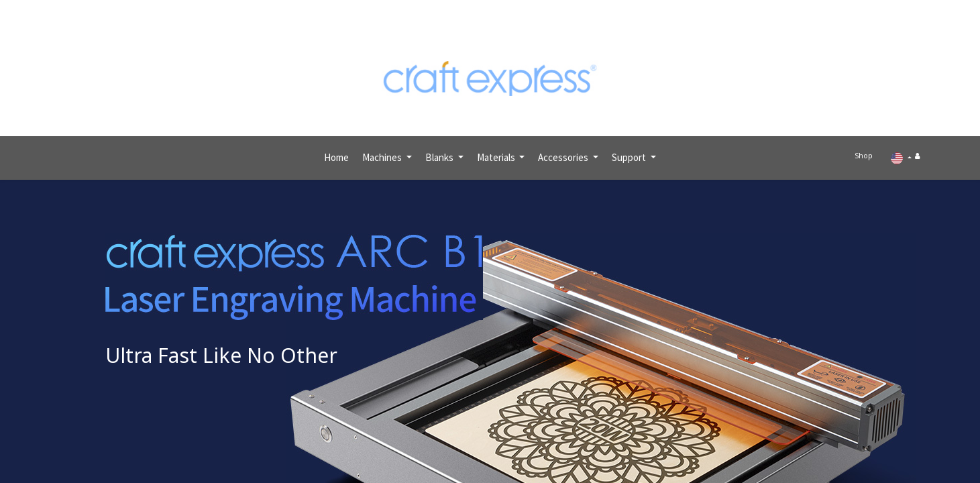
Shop (868, 152)
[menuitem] (336, 152)
